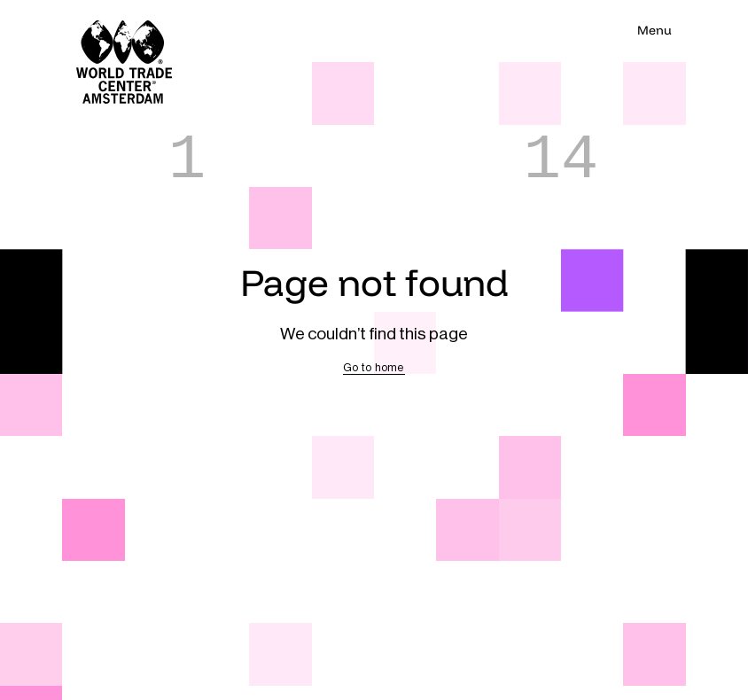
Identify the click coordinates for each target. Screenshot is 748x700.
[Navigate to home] (93, 31)
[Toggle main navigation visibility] (654, 31)
